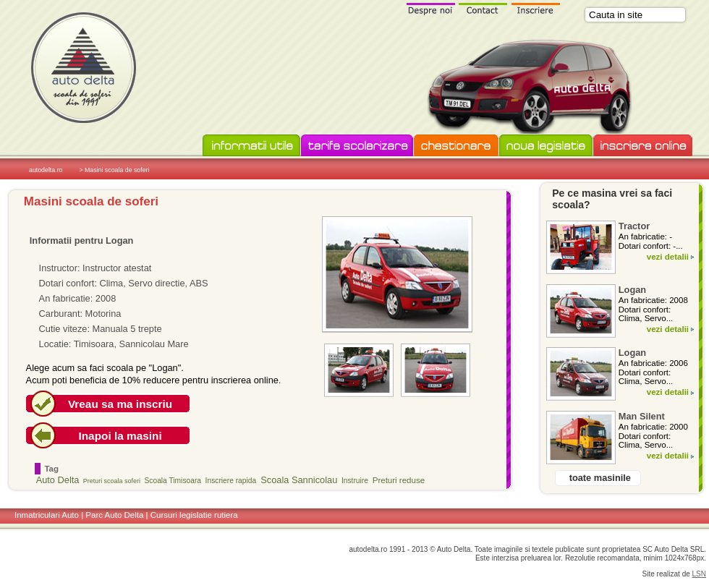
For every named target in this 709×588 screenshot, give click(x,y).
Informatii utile (251, 146)
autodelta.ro (46, 170)
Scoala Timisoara (173, 481)
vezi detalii (668, 257)
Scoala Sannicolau (299, 480)
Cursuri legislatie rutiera (194, 515)
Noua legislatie (546, 146)
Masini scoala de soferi (91, 201)
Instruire (355, 481)
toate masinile (600, 478)
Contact (483, 8)
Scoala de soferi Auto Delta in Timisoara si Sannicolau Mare (83, 67)
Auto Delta (58, 480)
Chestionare (456, 146)
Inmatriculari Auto (47, 515)
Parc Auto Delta (114, 515)
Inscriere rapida (231, 481)
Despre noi (430, 8)
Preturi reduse (399, 480)
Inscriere (536, 8)
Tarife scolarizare (357, 146)
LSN (699, 574)
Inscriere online (643, 146)
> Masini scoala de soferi (114, 170)
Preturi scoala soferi (112, 481)
